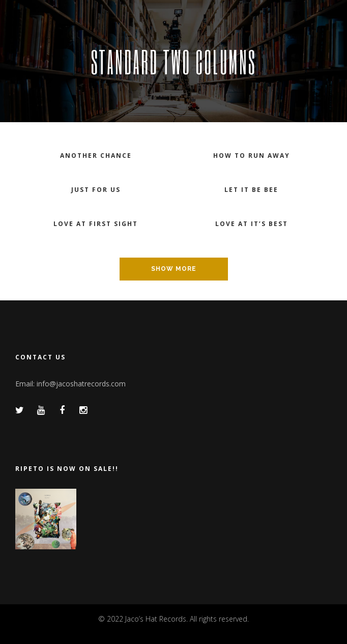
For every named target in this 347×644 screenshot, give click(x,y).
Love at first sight (96, 224)
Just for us (96, 190)
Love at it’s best (252, 224)
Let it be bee (251, 190)
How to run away (252, 156)
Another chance (96, 156)
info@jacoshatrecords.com (81, 384)
